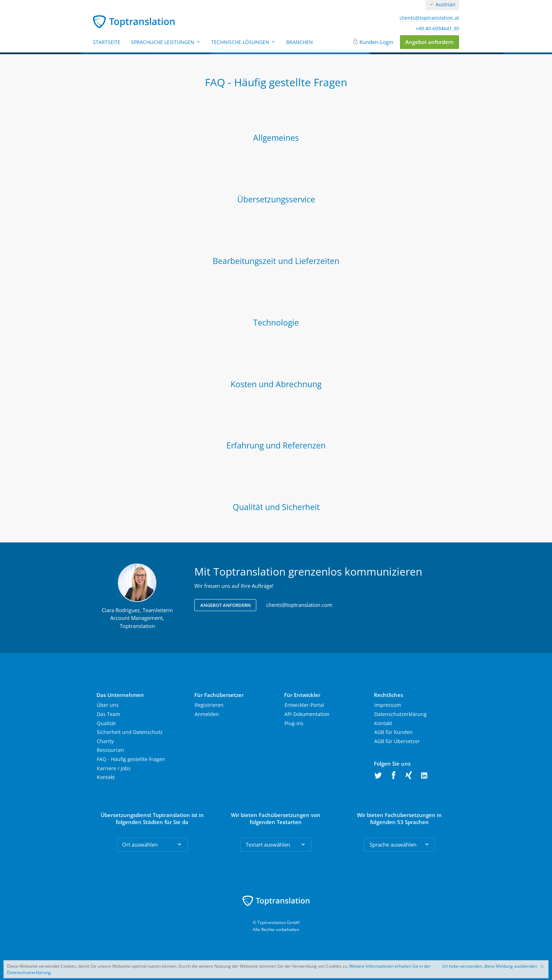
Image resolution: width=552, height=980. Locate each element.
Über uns (108, 705)
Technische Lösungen (243, 42)
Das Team (108, 714)
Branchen (300, 42)
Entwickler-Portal (304, 705)
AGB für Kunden (393, 732)
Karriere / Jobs (114, 768)
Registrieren (209, 705)
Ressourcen (111, 750)
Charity (105, 741)
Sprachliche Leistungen (166, 42)
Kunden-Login (376, 42)
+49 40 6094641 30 (437, 29)
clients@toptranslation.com (299, 605)
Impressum (388, 705)
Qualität (106, 723)
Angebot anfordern (429, 42)
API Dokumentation (307, 714)
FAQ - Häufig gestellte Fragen (131, 759)
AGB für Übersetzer (397, 741)
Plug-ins (294, 723)
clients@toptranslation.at (429, 18)
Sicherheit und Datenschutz (130, 732)
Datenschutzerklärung (400, 714)
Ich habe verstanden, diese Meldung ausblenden (490, 966)
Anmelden (207, 714)
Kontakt (106, 777)
